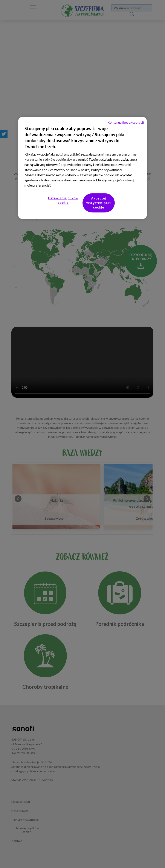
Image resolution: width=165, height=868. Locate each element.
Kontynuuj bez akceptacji (126, 123)
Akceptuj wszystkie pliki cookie (99, 203)
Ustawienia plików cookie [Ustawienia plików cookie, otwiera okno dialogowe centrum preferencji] (63, 200)
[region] (82, 168)
